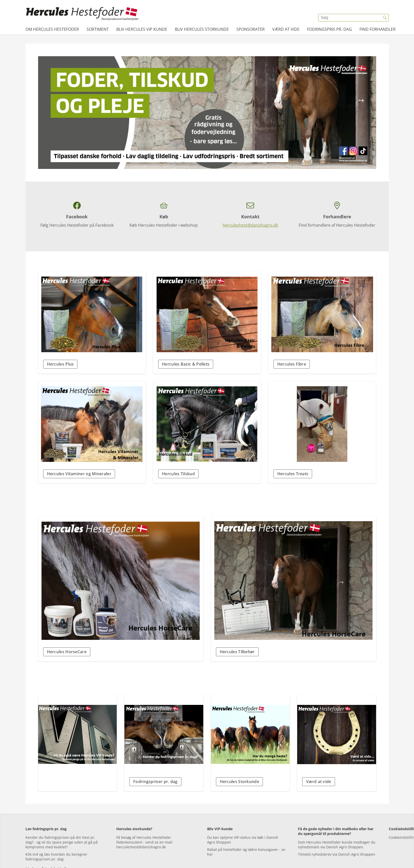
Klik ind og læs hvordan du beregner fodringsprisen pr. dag (56, 857)
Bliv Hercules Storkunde (202, 29)
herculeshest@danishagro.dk (250, 225)
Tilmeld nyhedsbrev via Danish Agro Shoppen (337, 854)
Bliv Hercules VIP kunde (142, 29)
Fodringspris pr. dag (329, 29)
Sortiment (98, 29)
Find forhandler (378, 29)
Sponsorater (251, 29)
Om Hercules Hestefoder (52, 29)
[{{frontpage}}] (83, 14)
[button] (92, 364)
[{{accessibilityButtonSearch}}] (385, 18)
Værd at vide (286, 29)
